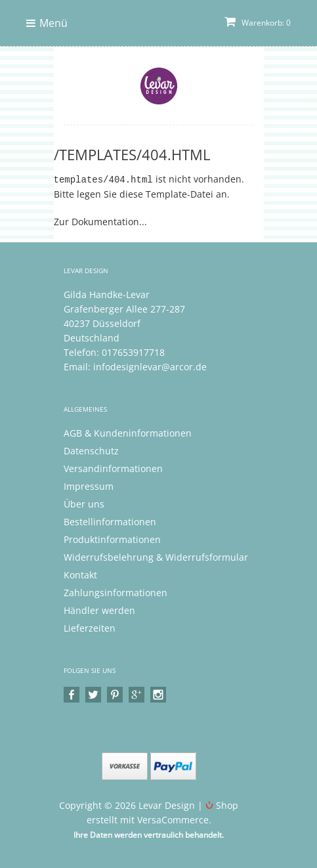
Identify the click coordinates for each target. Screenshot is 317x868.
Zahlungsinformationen (116, 592)
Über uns (84, 503)
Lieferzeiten (90, 627)
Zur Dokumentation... (100, 221)
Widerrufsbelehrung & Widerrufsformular (156, 556)
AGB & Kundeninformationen (128, 432)
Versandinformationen (113, 468)
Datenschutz (91, 450)
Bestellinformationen (110, 521)
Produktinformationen (112, 539)
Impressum (89, 486)
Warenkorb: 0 (258, 23)
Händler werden (99, 610)
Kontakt (80, 574)
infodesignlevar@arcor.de (150, 366)
